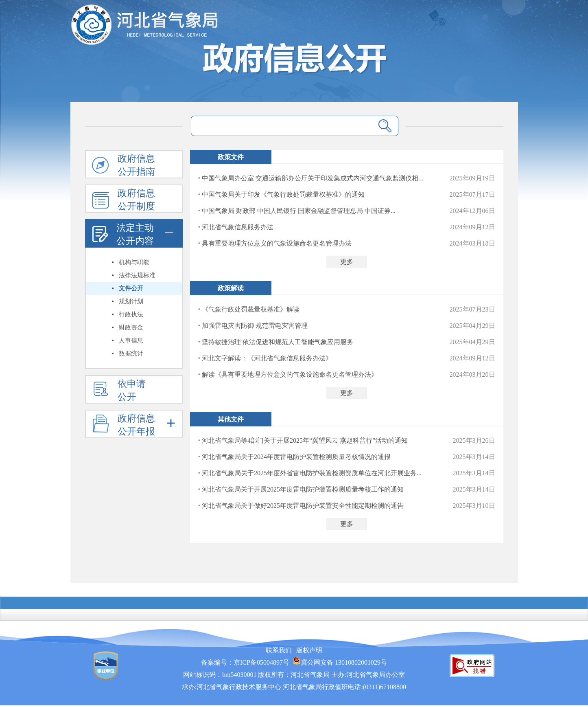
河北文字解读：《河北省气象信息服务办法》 (267, 358)
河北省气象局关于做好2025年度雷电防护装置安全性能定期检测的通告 (303, 506)
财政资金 (131, 327)
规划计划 (131, 301)
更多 (347, 262)
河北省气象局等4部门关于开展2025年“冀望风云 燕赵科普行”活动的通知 (305, 440)
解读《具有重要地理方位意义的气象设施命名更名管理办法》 (290, 374)
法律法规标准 (137, 275)
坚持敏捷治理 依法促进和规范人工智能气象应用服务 (278, 342)
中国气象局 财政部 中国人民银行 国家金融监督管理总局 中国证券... (299, 211)
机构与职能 (134, 262)
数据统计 (131, 353)
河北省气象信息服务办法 (238, 227)
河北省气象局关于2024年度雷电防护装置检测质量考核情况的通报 (296, 457)
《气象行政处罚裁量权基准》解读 (251, 309)
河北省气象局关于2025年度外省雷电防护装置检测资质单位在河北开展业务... (312, 473)
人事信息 (131, 340)
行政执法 (131, 314)
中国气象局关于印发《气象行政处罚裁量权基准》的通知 (283, 194)
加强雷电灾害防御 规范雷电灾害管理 (255, 326)
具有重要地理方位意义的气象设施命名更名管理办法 (277, 243)
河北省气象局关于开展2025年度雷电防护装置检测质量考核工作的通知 (303, 489)
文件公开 (131, 288)
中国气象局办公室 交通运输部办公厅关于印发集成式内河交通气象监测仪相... (313, 178)
